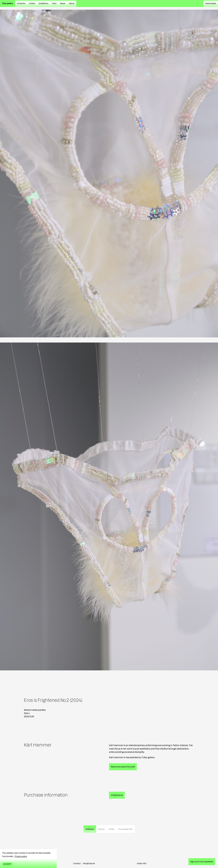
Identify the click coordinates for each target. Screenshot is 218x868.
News (63, 3)
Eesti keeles (211, 3)
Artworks (21, 3)
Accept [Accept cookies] (7, 864)
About (72, 3)
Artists (32, 3)
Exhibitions (44, 3)
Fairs (54, 3)
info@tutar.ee (89, 863)
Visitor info (142, 863)
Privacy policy (21, 856)
